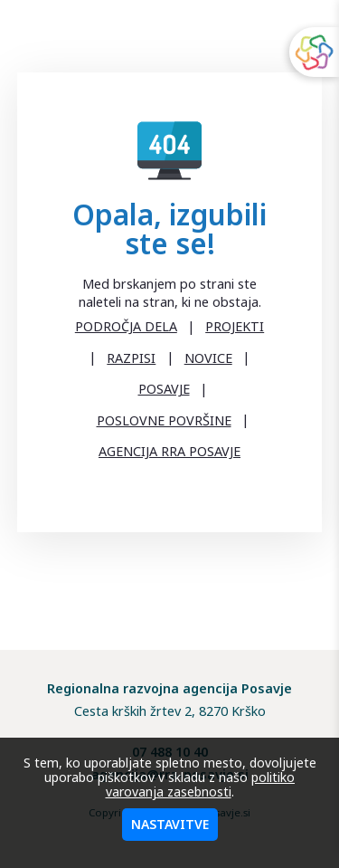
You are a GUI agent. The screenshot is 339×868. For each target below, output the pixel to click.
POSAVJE (164, 389)
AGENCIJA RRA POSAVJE (169, 451)
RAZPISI (131, 358)
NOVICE (208, 358)
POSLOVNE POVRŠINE (164, 420)
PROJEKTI (235, 326)
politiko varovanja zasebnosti (201, 784)
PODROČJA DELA (126, 326)
